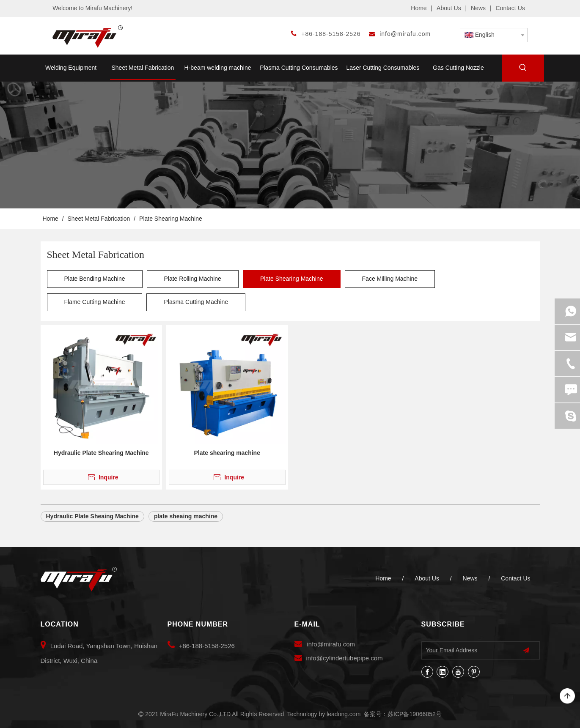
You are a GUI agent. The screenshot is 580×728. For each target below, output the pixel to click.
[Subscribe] (526, 650)
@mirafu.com (336, 644)
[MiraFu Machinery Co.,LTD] (79, 579)
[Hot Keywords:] (523, 69)
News (478, 8)
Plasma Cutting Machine (196, 302)
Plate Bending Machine (95, 279)
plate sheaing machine (186, 516)
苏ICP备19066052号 (415, 714)
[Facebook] (427, 672)
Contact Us (510, 8)
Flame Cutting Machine (95, 302)
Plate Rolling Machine (193, 279)
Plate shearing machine (227, 453)
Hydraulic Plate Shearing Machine (101, 453)
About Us (449, 8)
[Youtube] (458, 672)
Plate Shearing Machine (292, 279)
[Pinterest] (474, 672)
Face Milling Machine (390, 279)
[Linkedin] (443, 672)
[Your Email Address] (465, 650)
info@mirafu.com (405, 34)
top (567, 696)
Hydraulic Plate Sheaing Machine (92, 516)
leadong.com (344, 714)
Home (419, 8)
